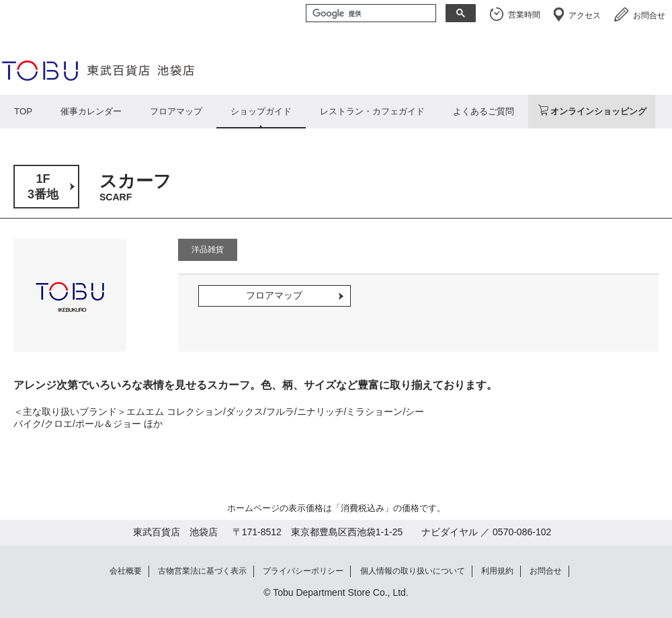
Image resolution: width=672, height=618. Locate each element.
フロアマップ (176, 111)
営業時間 (524, 15)
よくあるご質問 (484, 111)
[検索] (370, 14)
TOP (23, 111)
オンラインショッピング (598, 111)
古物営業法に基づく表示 (202, 571)
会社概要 (126, 571)
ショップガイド (261, 111)
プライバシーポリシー (303, 571)
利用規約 (497, 571)
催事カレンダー (91, 111)
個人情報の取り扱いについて (413, 571)
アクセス (585, 15)
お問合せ (649, 15)
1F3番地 (43, 187)
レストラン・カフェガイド (372, 111)
